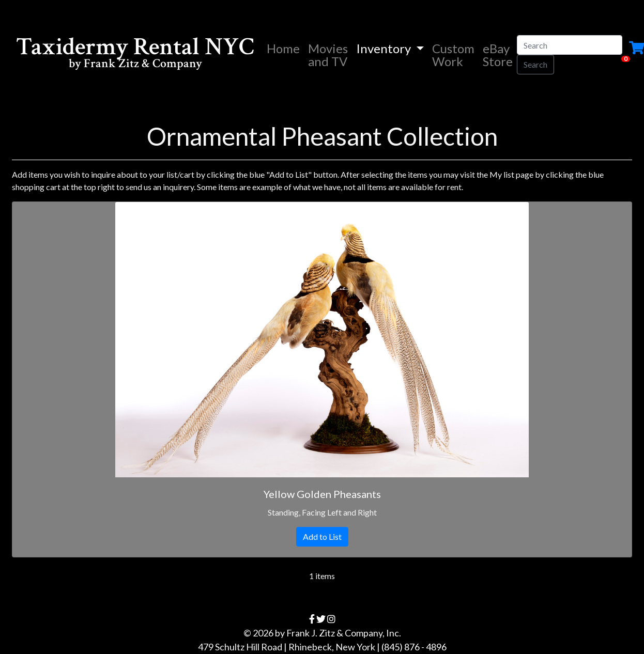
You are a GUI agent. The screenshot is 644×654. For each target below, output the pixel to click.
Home (285, 48)
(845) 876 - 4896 (414, 647)
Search (535, 64)
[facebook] (312, 619)
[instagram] (331, 619)
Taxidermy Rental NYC (135, 54)
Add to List (322, 536)
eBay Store (498, 55)
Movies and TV (328, 55)
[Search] (570, 45)
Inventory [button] (385, 48)
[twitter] (321, 619)
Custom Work (453, 55)
